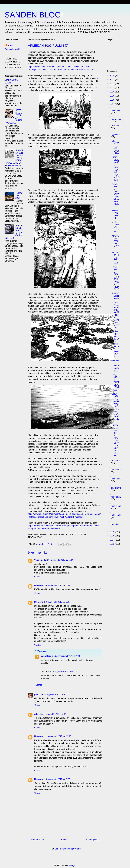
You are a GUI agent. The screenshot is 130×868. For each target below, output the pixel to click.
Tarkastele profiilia (13, 49)
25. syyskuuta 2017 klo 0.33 (57, 779)
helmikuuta (116, 515)
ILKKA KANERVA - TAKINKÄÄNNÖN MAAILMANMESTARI (116, 315)
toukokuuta (116, 488)
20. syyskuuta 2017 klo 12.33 (65, 672)
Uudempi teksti (37, 840)
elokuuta (116, 461)
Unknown (39, 585)
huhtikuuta (116, 497)
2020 (112, 92)
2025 (112, 75)
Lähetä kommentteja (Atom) (68, 849)
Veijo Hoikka (40, 560)
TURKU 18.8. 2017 (19, 195)
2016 (112, 532)
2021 (112, 88)
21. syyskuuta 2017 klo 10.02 (52, 714)
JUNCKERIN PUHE (116, 296)
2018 (112, 100)
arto (36, 714)
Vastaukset (43, 651)
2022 (112, 84)
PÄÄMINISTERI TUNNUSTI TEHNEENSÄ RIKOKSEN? (116, 344)
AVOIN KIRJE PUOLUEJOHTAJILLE (116, 382)
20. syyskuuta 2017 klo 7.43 (56, 694)
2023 (112, 79)
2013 (112, 544)
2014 (112, 540)
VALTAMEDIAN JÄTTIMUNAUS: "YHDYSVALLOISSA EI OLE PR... (116, 440)
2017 (112, 104)
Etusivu (65, 840)
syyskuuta (116, 135)
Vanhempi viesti (93, 840)
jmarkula (38, 694)
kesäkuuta (116, 479)
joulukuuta (116, 110)
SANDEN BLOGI (34, 15)
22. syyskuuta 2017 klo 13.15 (58, 736)
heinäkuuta (116, 470)
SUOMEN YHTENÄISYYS (116, 366)
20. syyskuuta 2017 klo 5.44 (60, 560)
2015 (112, 536)
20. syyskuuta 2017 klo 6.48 (57, 602)
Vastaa (37, 577)
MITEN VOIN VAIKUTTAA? (115, 227)
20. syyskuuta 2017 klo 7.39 (67, 656)
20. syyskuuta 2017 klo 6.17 (57, 585)
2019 (112, 96)
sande (10, 45)
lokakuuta (117, 126)
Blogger (72, 865)
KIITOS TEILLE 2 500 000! (116, 258)
